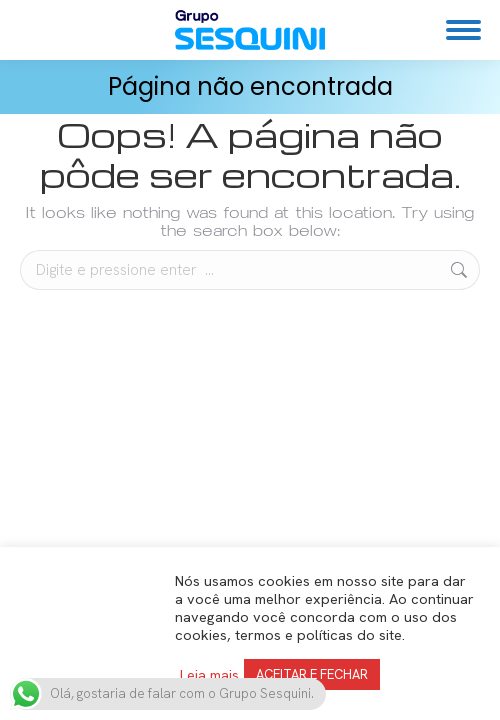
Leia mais (209, 675)
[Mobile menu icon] (463, 30)
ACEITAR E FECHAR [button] (312, 674)
